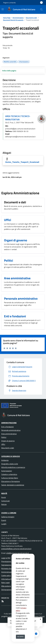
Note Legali (6, 583)
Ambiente (5, 460)
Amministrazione (18, 18)
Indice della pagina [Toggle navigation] (9, 71)
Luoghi (4, 524)
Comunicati (6, 501)
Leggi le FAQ (6, 558)
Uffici (3, 444)
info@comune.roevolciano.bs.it (18, 553)
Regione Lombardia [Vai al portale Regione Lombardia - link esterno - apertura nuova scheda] (9, 3)
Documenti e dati (31, 18)
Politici (4, 437)
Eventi (4, 520)
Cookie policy (6, 575)
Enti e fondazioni (8, 427)
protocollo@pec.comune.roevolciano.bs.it (16, 549)
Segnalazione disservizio (10, 565)
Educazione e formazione (11, 481)
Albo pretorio (6, 586)
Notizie (4, 504)
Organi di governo (8, 441)
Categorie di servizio (11, 456)
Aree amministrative (9, 434)
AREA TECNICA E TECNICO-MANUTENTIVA (18, 118)
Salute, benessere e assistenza (13, 485)
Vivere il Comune (9, 513)
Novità (4, 493)
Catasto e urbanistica (9, 474)
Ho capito (20, 637)
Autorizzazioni (7, 471)
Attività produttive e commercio (13, 467)
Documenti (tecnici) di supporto (13, 20)
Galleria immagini (8, 517)
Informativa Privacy (9, 579)
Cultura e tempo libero (10, 478)
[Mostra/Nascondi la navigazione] (3, 9)
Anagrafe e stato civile (10, 464)
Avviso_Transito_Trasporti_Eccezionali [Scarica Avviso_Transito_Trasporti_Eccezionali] (22, 162)
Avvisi (4, 497)
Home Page (7, 18)
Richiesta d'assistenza (9, 568)
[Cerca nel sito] (41, 9)
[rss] (3, 601)
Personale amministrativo (11, 430)
